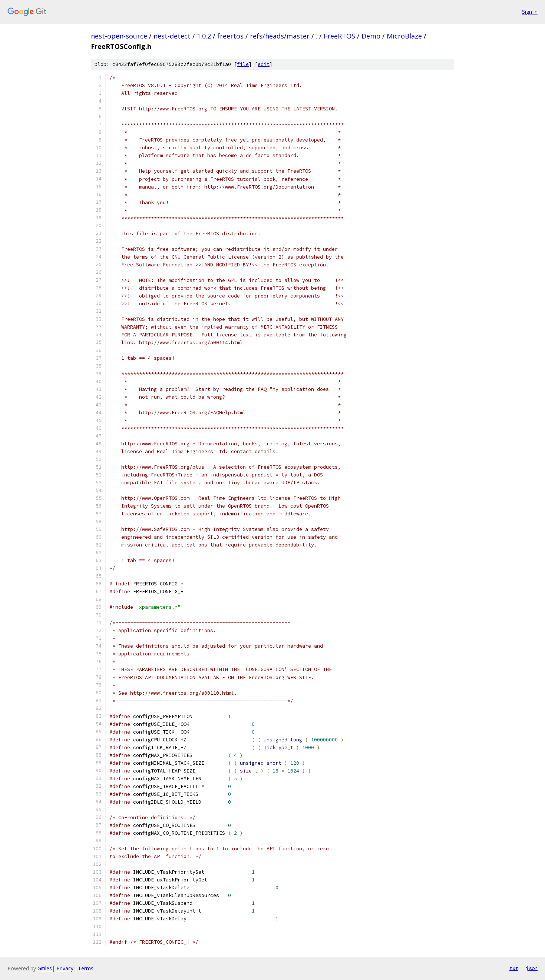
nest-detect (172, 36)
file (243, 64)
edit (264, 64)
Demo (371, 36)
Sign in (530, 12)
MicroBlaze (404, 36)
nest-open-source (119, 36)
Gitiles (45, 968)
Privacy (65, 968)
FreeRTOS (339, 36)
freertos (230, 36)
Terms (86, 968)
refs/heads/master (280, 36)
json (532, 968)
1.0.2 (204, 36)
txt (514, 968)
